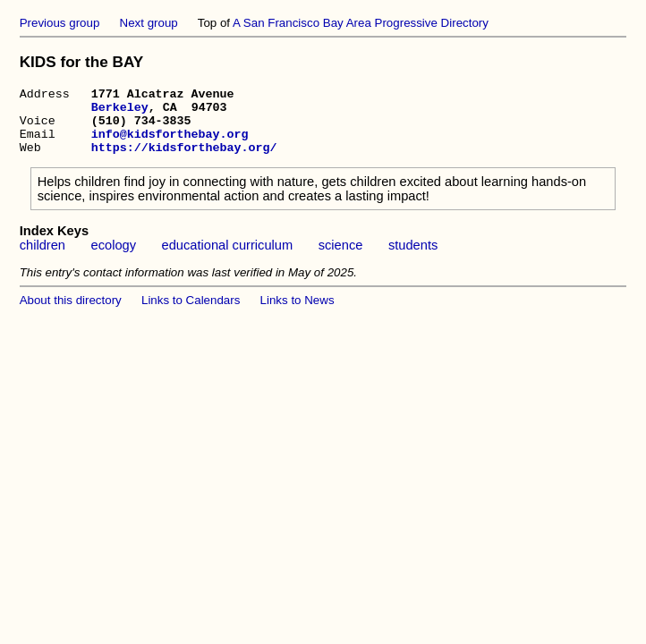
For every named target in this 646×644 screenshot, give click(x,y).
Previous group (60, 23)
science (341, 258)
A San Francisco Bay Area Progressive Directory (361, 23)
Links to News (297, 314)
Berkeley (120, 112)
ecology (114, 258)
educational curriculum (228, 258)
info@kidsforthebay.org (170, 144)
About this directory (71, 314)
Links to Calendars (191, 314)
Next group (149, 23)
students (413, 258)
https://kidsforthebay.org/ (184, 160)
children (42, 258)
